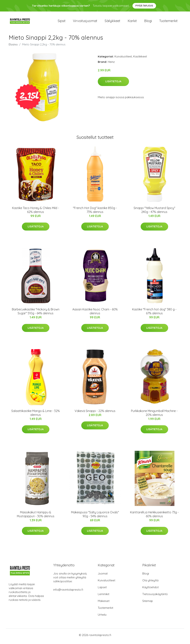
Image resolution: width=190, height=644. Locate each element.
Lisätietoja (113, 84)
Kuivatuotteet (123, 59)
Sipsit (62, 22)
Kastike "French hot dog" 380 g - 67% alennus (154, 314)
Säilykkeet (112, 22)
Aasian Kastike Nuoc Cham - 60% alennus (95, 314)
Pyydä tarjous (144, 6)
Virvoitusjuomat (85, 22)
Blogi (148, 22)
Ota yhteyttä (150, 583)
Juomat (103, 576)
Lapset (102, 590)
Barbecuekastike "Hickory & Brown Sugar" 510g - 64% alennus (36, 314)
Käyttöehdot (150, 590)
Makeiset (104, 604)
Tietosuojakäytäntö (155, 597)
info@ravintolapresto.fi (68, 592)
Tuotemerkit (168, 22)
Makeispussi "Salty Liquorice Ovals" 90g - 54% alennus (95, 517)
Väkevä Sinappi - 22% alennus (95, 413)
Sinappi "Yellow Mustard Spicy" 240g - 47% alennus (154, 212)
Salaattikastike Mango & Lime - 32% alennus (36, 415)
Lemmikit (104, 597)
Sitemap (148, 604)
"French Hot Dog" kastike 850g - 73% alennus (95, 212)
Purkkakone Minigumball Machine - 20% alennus (154, 415)
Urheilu (102, 617)
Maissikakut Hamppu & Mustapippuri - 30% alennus (36, 517)
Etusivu (13, 47)
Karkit (132, 22)
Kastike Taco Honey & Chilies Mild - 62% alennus (36, 212)
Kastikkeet (140, 59)
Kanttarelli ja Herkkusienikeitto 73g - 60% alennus (154, 517)
